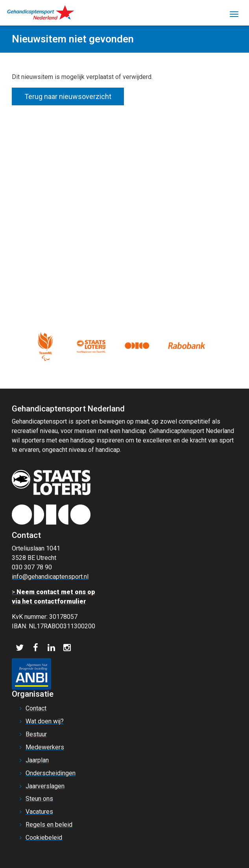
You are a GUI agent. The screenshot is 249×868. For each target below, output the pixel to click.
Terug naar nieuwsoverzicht (68, 96)
